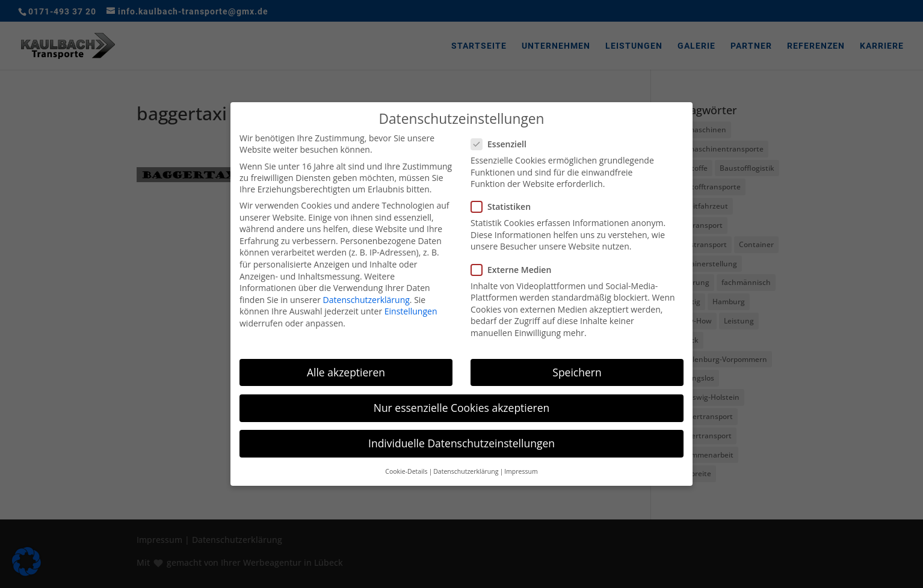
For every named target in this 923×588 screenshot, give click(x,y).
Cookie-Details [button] (406, 471)
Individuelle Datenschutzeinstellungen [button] (461, 442)
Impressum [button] (521, 471)
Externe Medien (516, 268)
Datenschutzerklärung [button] (466, 471)
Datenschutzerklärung (366, 299)
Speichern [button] (577, 371)
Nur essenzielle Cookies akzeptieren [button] (462, 406)
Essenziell (504, 143)
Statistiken (506, 206)
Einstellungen (411, 311)
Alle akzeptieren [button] (346, 371)
